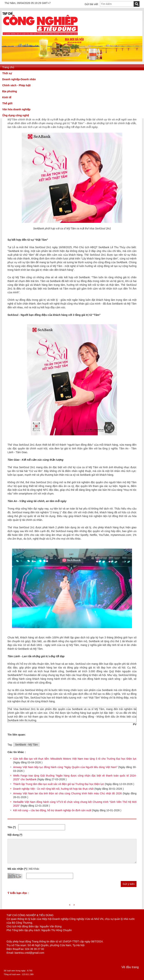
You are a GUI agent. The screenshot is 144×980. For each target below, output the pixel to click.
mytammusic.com (121, 535)
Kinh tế (7, 97)
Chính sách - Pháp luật (16, 85)
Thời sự (7, 73)
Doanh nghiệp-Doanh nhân (19, 79)
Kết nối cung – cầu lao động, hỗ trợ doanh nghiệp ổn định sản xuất (52, 810)
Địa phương (10, 91)
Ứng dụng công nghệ (16, 115)
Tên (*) (12, 827)
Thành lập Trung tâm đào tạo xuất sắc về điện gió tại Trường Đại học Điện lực (59, 784)
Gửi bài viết (91, 4)
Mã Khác (34, 869)
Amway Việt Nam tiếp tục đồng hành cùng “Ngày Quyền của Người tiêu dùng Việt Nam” (65, 767)
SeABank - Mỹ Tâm (26, 745)
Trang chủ (8, 67)
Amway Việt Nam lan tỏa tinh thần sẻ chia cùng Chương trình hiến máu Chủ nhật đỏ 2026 (67, 793)
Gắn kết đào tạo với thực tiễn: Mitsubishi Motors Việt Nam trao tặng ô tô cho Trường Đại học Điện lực (75, 759)
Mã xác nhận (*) (17, 869)
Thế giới (7, 103)
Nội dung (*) (15, 835)
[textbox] (117, 4)
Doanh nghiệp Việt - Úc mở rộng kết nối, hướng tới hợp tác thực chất (53, 789)
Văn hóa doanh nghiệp (16, 109)
